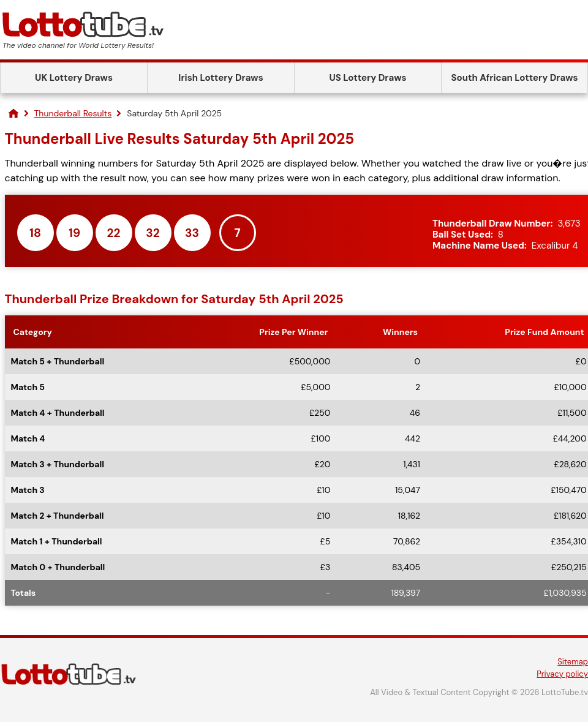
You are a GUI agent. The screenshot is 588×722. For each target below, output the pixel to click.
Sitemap (573, 662)
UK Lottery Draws (74, 78)
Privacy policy (562, 674)
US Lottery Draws (367, 78)
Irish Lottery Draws (221, 78)
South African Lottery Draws (515, 78)
